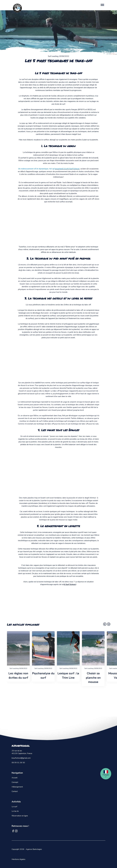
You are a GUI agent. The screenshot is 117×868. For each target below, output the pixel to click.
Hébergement (17, 787)
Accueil (15, 778)
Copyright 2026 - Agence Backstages (27, 849)
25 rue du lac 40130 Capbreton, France (22, 752)
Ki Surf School (70, 584)
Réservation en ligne (20, 816)
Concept (15, 782)
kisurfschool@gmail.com (21, 758)
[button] (105, 624)
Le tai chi (15, 811)
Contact (15, 791)
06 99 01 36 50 (18, 763)
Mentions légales (19, 859)
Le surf (14, 807)
